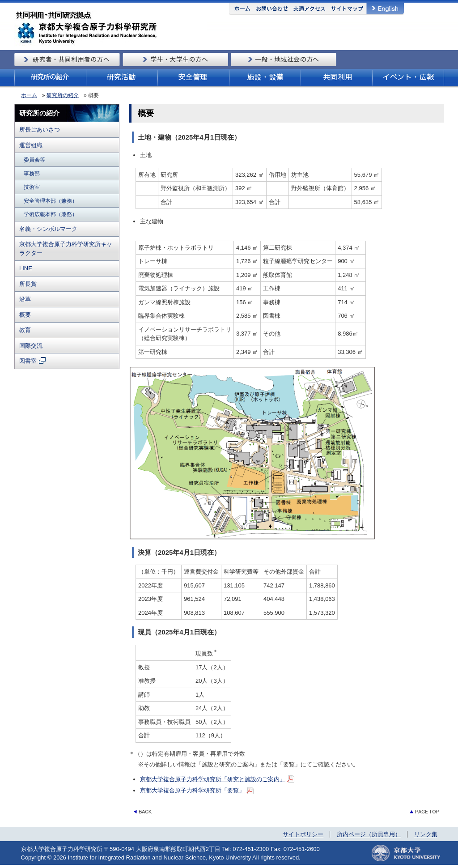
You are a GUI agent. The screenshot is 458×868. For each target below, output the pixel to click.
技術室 (32, 187)
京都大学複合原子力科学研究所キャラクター (66, 249)
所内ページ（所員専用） (369, 834)
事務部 (32, 173)
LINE (26, 268)
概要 (25, 315)
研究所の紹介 (63, 95)
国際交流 (31, 346)
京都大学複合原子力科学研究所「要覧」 (192, 790)
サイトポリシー (303, 834)
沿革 (25, 299)
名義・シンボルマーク (48, 229)
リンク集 (426, 834)
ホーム (29, 95)
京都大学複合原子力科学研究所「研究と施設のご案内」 (213, 779)
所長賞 (28, 284)
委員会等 (34, 160)
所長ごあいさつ (40, 130)
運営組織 (31, 145)
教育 (25, 330)
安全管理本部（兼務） (51, 201)
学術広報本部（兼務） (51, 214)
